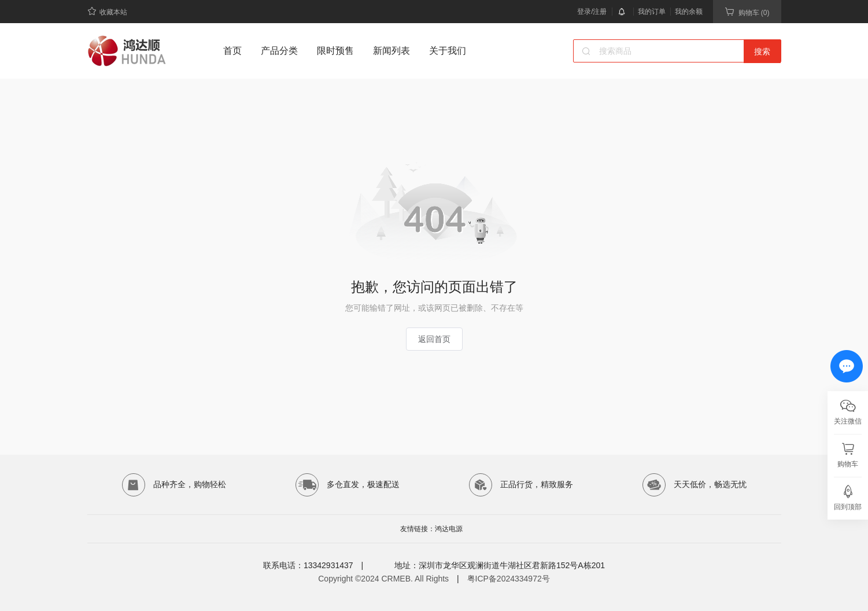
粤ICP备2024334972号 (509, 579)
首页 (232, 51)
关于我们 (448, 51)
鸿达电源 (449, 529)
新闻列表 (391, 51)
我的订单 (652, 12)
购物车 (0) (747, 12)
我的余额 (689, 12)
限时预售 (335, 51)
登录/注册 (592, 12)
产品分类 (279, 51)
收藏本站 (107, 11)
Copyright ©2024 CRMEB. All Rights (383, 579)
